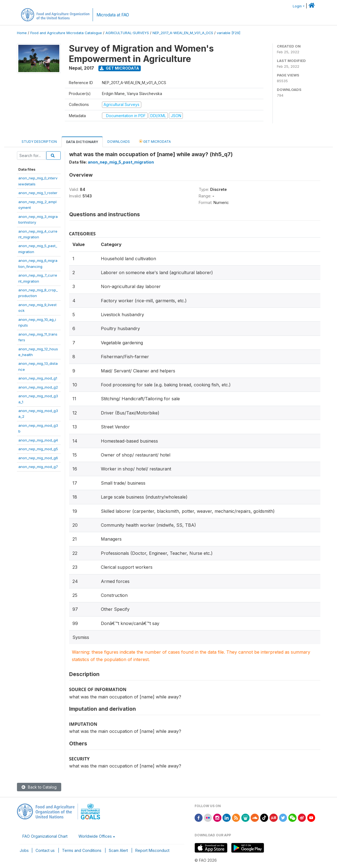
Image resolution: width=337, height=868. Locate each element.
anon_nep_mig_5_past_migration (121, 162)
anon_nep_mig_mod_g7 (38, 467)
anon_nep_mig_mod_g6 (38, 458)
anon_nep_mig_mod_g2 (38, 387)
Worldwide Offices (95, 836)
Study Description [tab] (39, 142)
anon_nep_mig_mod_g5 (38, 449)
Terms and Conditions (82, 850)
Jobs (24, 850)
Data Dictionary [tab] (82, 142)
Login (297, 6)
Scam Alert (118, 850)
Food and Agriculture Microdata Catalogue (66, 33)
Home (22, 33)
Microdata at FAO (113, 15)
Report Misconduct (152, 850)
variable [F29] (228, 33)
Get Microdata (119, 68)
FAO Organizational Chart (45, 836)
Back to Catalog (39, 787)
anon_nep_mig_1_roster (38, 193)
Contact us (45, 850)
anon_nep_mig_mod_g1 (38, 378)
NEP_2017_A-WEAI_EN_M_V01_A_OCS (183, 33)
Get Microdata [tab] (155, 141)
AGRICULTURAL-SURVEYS (127, 33)
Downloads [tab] (119, 142)
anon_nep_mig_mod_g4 (38, 440)
